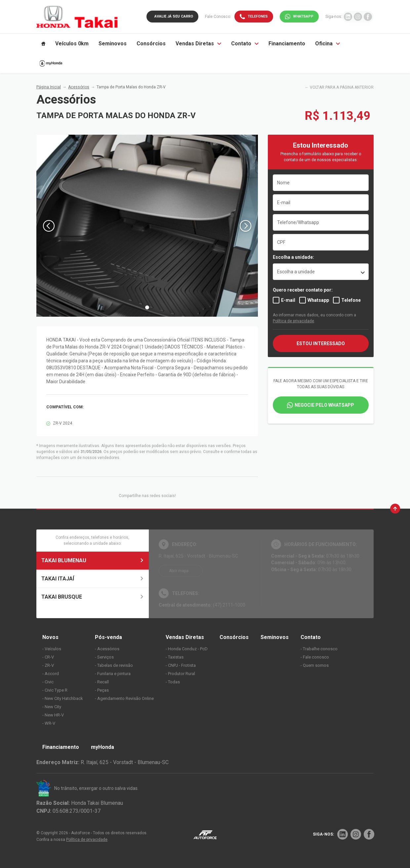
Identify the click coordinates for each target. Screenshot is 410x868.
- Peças (102, 690)
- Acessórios (107, 649)
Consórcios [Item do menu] (151, 44)
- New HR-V (53, 715)
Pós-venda (108, 637)
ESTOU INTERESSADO (321, 343)
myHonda (102, 747)
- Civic (48, 682)
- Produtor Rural (180, 674)
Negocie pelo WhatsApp (324, 405)
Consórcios (234, 637)
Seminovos (275, 637)
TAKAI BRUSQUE (93, 597)
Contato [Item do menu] (245, 44)
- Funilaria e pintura (113, 674)
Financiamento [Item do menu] (287, 44)
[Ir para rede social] (348, 17)
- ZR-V (48, 665)
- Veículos (52, 649)
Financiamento (61, 747)
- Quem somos (315, 665)
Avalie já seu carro (174, 16)
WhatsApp (303, 16)
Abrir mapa (179, 571)
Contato (311, 637)
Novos (50, 637)
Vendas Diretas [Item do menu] (198, 44)
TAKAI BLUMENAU (93, 560)
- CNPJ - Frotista (181, 665)
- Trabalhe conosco (319, 649)
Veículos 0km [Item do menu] (72, 44)
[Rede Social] (343, 834)
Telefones (258, 16)
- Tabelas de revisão (114, 665)
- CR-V (48, 657)
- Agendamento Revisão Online (124, 698)
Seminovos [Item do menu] (113, 44)
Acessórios (79, 87)
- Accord (51, 674)
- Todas (173, 682)
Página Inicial (49, 87)
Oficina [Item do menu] (328, 44)
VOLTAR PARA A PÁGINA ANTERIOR (342, 87)
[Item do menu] (43, 44)
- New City (52, 707)
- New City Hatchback (63, 698)
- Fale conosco (315, 657)
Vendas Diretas (185, 637)
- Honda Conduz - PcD (187, 649)
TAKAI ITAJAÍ (93, 579)
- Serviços (104, 657)
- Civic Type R (55, 690)
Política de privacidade (293, 321)
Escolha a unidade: (293, 257)
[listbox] (321, 272)
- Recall (102, 682)
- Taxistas (175, 657)
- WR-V (49, 723)
